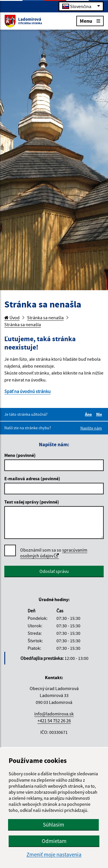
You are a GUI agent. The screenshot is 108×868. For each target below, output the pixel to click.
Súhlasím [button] (54, 825)
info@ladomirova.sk (54, 714)
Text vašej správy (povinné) (32, 502)
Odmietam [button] (54, 841)
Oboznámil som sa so (54, 553)
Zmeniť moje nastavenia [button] (54, 855)
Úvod (12, 318)
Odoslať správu (54, 571)
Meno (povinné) (20, 455)
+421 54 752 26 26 (54, 721)
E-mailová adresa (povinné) (32, 478)
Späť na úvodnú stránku (28, 391)
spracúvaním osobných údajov (54, 553)
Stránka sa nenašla (45, 318)
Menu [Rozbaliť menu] (90, 21)
